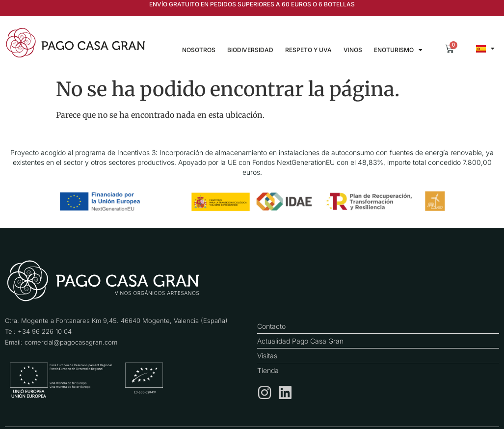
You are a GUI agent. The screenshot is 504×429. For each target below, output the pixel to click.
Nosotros (199, 50)
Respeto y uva (308, 50)
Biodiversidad (250, 50)
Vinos (353, 50)
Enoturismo (398, 50)
